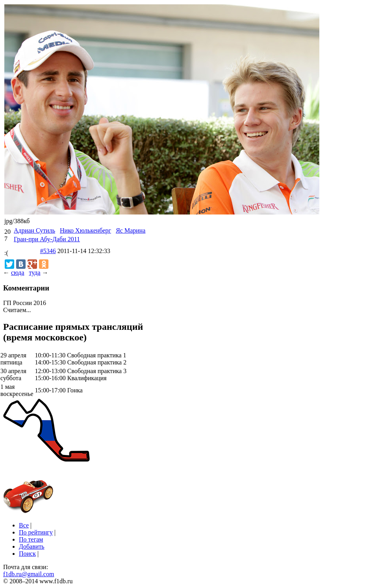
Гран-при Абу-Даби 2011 (47, 239)
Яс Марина (131, 230)
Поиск (27, 554)
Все (24, 525)
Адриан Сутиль (34, 230)
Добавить (32, 546)
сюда (18, 273)
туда (34, 273)
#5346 (48, 251)
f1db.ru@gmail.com (29, 574)
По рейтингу (36, 532)
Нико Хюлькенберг (85, 230)
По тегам (31, 539)
